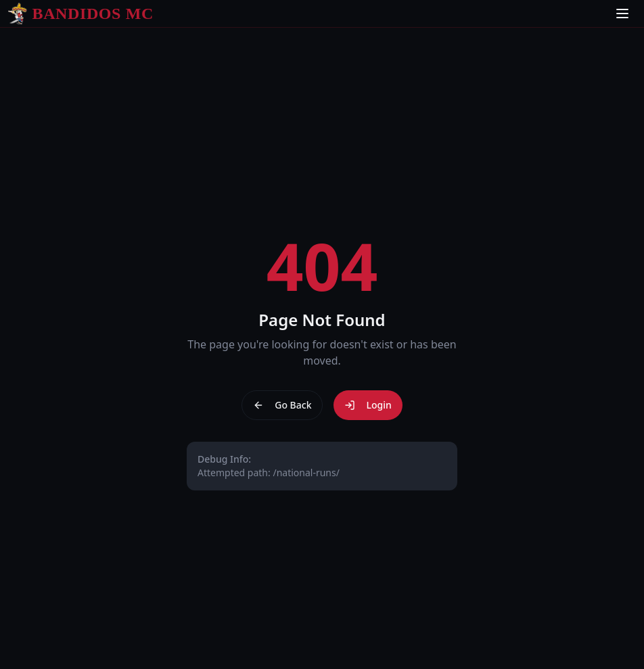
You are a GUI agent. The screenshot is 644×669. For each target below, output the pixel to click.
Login (368, 405)
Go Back (282, 405)
